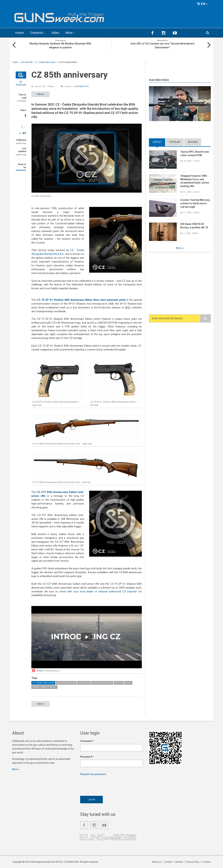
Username (87, 741)
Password (87, 757)
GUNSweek (21, 85)
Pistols (119, 683)
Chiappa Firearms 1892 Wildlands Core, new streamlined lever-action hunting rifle (195, 181)
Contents (37, 33)
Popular (175, 142)
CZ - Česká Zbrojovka (43, 683)
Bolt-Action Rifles (66, 683)
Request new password (93, 774)
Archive (193, 142)
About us (157, 862)
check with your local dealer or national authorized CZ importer (98, 592)
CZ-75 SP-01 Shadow (81, 300)
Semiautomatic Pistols (44, 687)
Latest (157, 142)
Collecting (84, 683)
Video (55, 33)
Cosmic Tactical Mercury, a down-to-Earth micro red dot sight (195, 203)
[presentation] (107, 785)
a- (20, 133)
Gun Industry (82, 86)
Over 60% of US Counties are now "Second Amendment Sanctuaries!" (163, 46)
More (69, 33)
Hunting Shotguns (102, 683)
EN (202, 4)
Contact (168, 862)
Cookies (207, 862)
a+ (24, 133)
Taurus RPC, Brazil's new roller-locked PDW (195, 154)
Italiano (41, 94)
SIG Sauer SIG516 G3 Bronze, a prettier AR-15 (194, 226)
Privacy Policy (193, 862)
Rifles (128, 683)
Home (20, 33)
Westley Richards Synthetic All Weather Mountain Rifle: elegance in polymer (61, 46)
